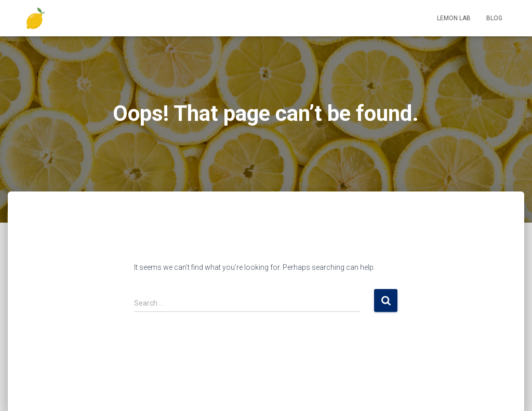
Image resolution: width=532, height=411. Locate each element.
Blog (494, 18)
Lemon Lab (454, 18)
